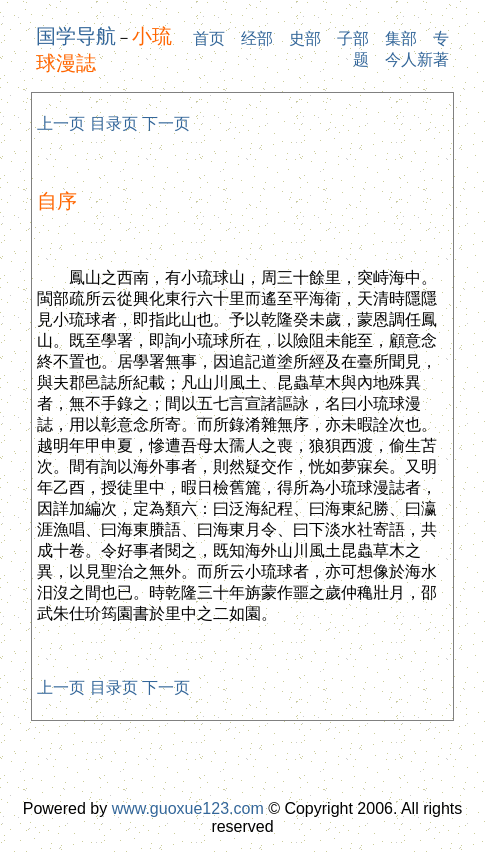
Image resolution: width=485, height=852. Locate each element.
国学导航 (76, 36)
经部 (257, 38)
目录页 (114, 123)
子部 (353, 38)
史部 (305, 38)
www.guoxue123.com (188, 808)
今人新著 (417, 59)
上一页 (61, 123)
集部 (401, 38)
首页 (209, 38)
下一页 (166, 123)
